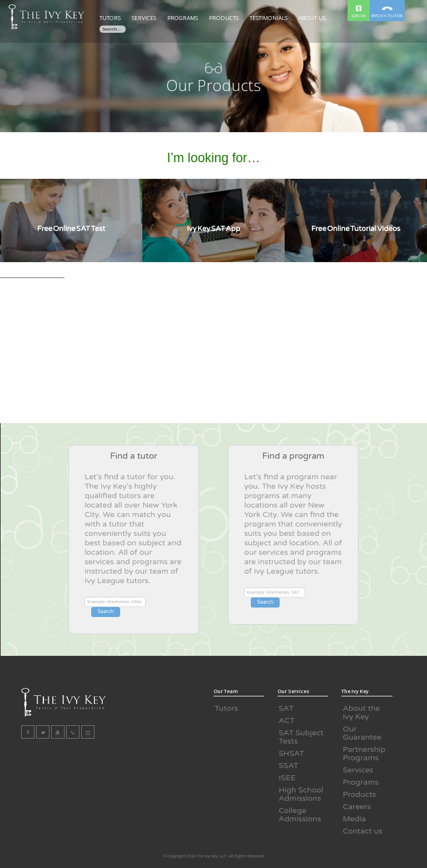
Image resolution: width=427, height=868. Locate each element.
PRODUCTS (224, 18)
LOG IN (359, 12)
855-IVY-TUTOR (387, 12)
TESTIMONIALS (269, 18)
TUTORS (110, 18)
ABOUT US (312, 18)
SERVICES (144, 18)
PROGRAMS (183, 18)
